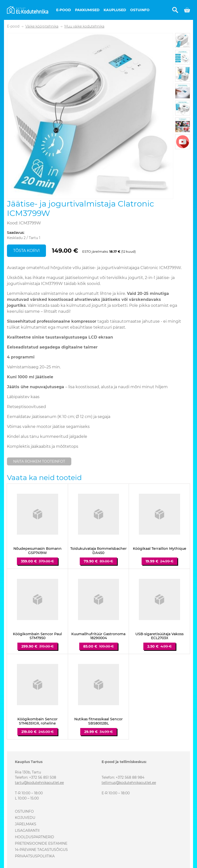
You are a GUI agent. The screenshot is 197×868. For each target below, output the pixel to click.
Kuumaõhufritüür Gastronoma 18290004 (98, 636)
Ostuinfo (140, 10)
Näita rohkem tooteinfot (39, 461)
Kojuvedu (25, 818)
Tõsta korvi (26, 251)
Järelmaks (26, 824)
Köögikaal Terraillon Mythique (160, 549)
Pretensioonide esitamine (41, 843)
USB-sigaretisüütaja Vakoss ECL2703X (159, 636)
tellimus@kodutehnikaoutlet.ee (129, 783)
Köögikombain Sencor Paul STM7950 (37, 636)
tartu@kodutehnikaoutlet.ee (39, 783)
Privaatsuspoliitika (35, 856)
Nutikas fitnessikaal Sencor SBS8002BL (98, 721)
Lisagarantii (27, 831)
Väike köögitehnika (42, 26)
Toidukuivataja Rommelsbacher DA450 (98, 551)
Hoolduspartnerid (35, 837)
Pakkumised (87, 10)
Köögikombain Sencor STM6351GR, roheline (38, 721)
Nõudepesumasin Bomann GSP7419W (38, 551)
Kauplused (115, 10)
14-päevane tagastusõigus (41, 850)
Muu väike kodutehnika (84, 26)
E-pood (64, 10)
